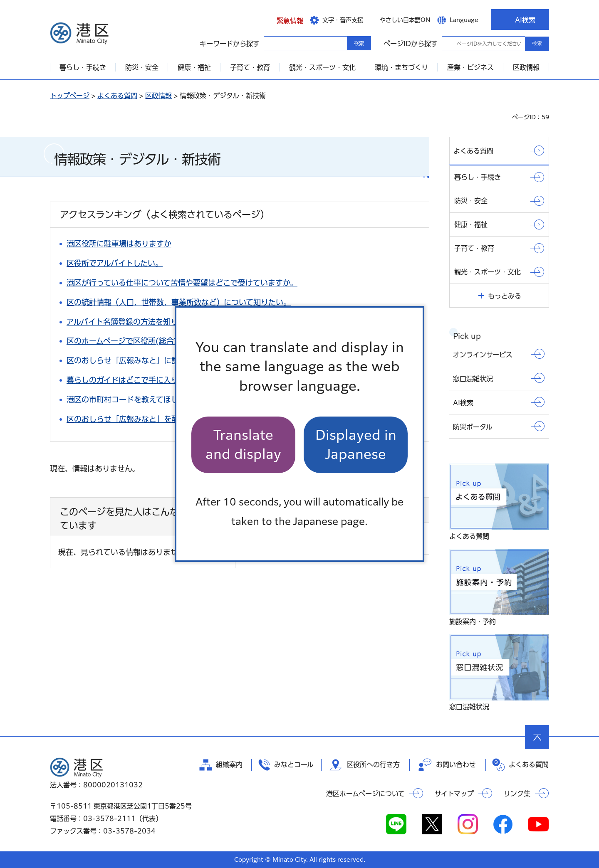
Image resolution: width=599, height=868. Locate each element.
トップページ (70, 96)
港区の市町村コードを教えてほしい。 (130, 399)
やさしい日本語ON (405, 20)
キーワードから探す (271, 43)
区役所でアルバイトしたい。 (115, 263)
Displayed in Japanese (356, 445)
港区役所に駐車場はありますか (119, 244)
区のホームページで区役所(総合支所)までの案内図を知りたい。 (174, 341)
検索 (537, 43)
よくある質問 (117, 96)
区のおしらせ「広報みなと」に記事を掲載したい (149, 360)
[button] (283, 20)
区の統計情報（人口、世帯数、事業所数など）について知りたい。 (179, 302)
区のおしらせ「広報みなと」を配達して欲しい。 (149, 419)
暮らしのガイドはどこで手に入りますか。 (137, 380)
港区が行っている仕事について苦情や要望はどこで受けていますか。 (182, 283)
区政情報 (158, 96)
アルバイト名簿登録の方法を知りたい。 (134, 322)
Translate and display (243, 445)
